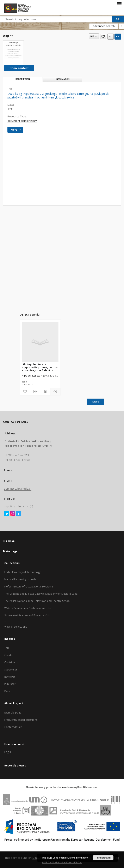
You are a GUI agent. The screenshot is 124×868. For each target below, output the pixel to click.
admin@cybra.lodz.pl (18, 489)
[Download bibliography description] (35, 392)
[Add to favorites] (25, 392)
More (96, 402)
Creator (9, 655)
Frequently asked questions (21, 720)
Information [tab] (63, 79)
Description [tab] (23, 79)
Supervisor (11, 670)
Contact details (13, 727)
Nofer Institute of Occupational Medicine (29, 587)
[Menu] (119, 3)
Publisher (10, 684)
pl (111, 37)
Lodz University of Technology (22, 572)
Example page (13, 713)
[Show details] (55, 392)
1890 (10, 109)
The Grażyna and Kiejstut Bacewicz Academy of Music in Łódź (41, 594)
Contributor (11, 662)
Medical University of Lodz (20, 579)
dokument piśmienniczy (22, 121)
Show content (19, 68)
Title (7, 648)
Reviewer (10, 677)
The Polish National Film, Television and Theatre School (37, 601)
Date (7, 691)
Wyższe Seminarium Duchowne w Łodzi (28, 608)
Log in (8, 752)
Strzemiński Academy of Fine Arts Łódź (27, 615)
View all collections (16, 627)
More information (79, 858)
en (118, 37)
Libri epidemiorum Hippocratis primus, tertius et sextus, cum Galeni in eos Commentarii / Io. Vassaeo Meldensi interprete (40, 367)
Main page (10, 551)
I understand (103, 858)
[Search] (118, 19)
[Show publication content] (45, 392)
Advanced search (104, 26)
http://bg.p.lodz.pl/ (16, 506)
